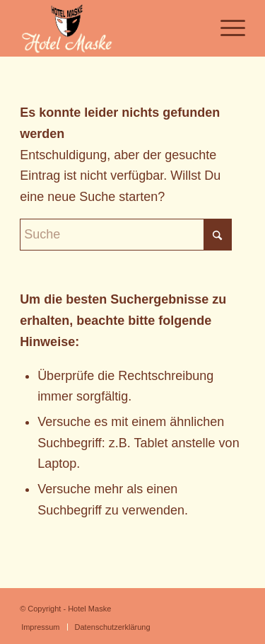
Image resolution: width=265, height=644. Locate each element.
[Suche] (126, 235)
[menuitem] (226, 28)
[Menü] (226, 28)
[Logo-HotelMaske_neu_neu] (110, 28)
